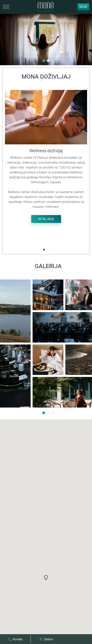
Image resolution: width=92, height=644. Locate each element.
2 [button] (49, 61)
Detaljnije (46, 219)
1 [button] (44, 61)
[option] (46, 39)
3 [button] (53, 413)
